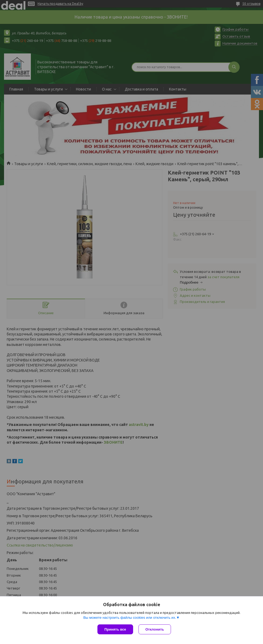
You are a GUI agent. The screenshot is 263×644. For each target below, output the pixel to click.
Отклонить (155, 629)
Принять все (115, 629)
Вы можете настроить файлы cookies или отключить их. (130, 618)
